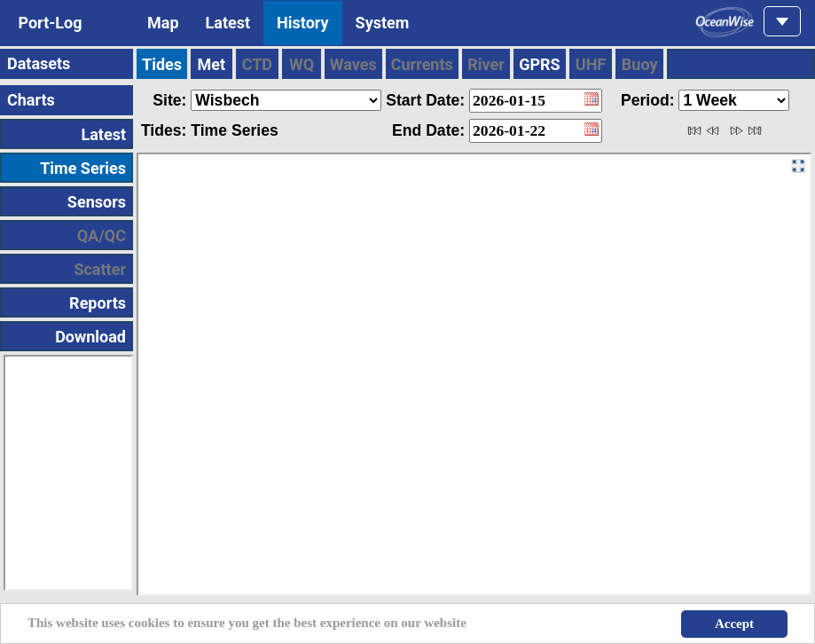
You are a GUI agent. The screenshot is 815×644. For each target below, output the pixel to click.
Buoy (640, 64)
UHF (591, 64)
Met (212, 64)
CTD (257, 64)
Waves (353, 64)
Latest (228, 23)
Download (90, 337)
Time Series (83, 168)
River (486, 64)
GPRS (540, 64)
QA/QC (102, 236)
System (383, 23)
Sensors (97, 202)
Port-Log (50, 23)
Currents (422, 64)
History (303, 23)
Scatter (100, 269)
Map (163, 23)
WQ (302, 64)
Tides (162, 64)
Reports (98, 303)
